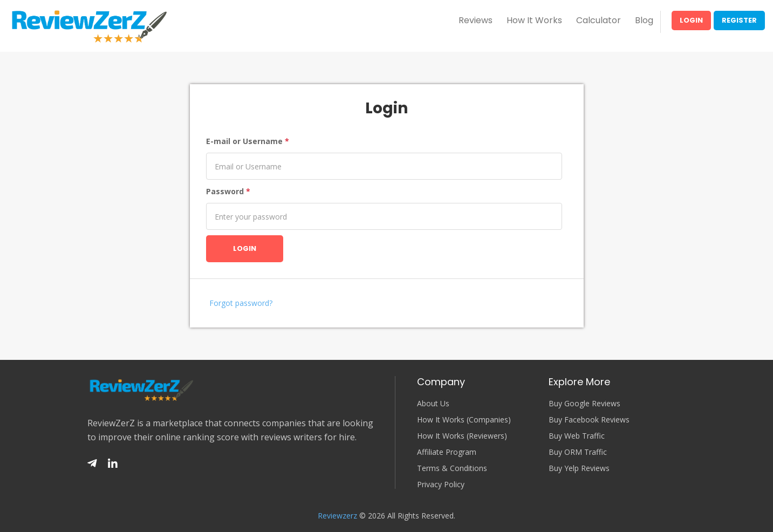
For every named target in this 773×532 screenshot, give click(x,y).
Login (691, 20)
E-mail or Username (248, 141)
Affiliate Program (447, 452)
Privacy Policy (441, 485)
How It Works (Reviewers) (462, 436)
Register (739, 20)
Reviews (476, 20)
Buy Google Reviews (584, 404)
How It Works (534, 20)
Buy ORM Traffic (578, 452)
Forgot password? (241, 303)
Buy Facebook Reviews (589, 420)
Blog (644, 20)
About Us (433, 404)
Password (228, 191)
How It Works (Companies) (464, 420)
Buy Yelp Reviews (579, 468)
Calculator (598, 20)
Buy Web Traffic (577, 436)
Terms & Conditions (452, 468)
